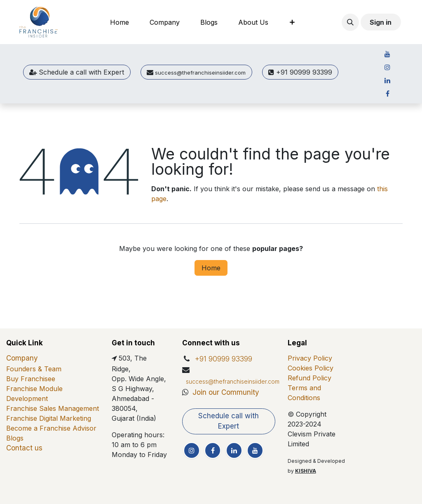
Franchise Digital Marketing (49, 418)
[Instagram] (387, 67)
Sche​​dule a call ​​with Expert (77, 72)
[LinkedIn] (387, 80)
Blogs (15, 438)
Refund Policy (309, 378)
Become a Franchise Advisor (51, 428)
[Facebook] (387, 94)
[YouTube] (387, 54)
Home (211, 268)
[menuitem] (120, 22)
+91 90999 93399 (300, 72)
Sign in (381, 22)
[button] (350, 22)
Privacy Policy (310, 358)
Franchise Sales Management (53, 408)
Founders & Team (34, 369)
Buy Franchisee (31, 379)
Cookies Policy (311, 368)
